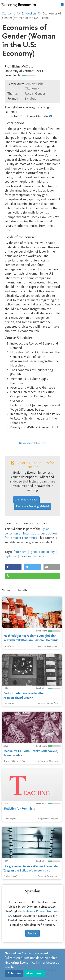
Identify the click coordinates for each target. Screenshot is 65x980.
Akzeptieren (34, 974)
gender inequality (43, 552)
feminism (20, 552)
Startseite (9, 14)
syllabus (11, 557)
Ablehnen (14, 974)
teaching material (33, 557)
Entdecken (29, 14)
